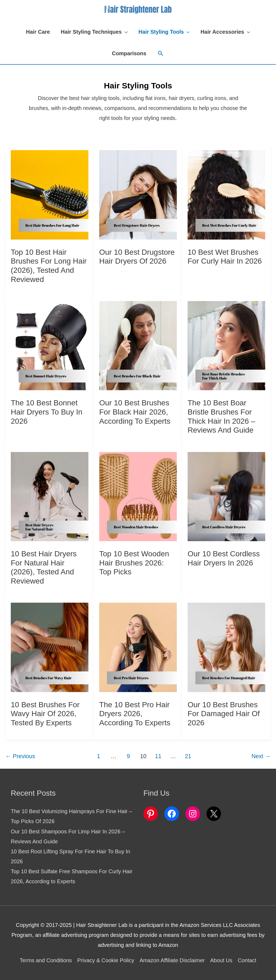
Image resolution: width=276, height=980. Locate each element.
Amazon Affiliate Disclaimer (172, 960)
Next (261, 756)
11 (158, 756)
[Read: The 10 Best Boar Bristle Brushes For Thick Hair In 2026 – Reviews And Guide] (226, 345)
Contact (247, 960)
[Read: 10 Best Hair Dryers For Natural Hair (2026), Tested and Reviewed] (50, 496)
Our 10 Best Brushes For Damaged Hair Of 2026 (224, 714)
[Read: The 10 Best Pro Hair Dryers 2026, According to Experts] (138, 647)
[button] (94, 32)
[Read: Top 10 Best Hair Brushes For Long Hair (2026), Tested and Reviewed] (50, 194)
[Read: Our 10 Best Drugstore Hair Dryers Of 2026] (138, 194)
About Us (221, 960)
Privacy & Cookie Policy (106, 960)
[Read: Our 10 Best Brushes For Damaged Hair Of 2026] (226, 647)
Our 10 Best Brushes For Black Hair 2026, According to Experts (135, 412)
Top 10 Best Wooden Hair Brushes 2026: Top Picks (134, 563)
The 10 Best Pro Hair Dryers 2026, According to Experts (135, 714)
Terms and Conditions (46, 960)
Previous (20, 756)
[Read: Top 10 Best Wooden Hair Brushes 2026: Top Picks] (138, 496)
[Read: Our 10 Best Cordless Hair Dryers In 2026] (226, 496)
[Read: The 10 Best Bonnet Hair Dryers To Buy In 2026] (50, 345)
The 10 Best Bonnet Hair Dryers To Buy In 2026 (47, 412)
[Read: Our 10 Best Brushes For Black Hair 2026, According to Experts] (138, 345)
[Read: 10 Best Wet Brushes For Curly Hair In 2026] (226, 194)
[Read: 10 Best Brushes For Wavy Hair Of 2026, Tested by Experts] (50, 647)
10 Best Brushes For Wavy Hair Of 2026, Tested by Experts (45, 714)
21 (188, 756)
